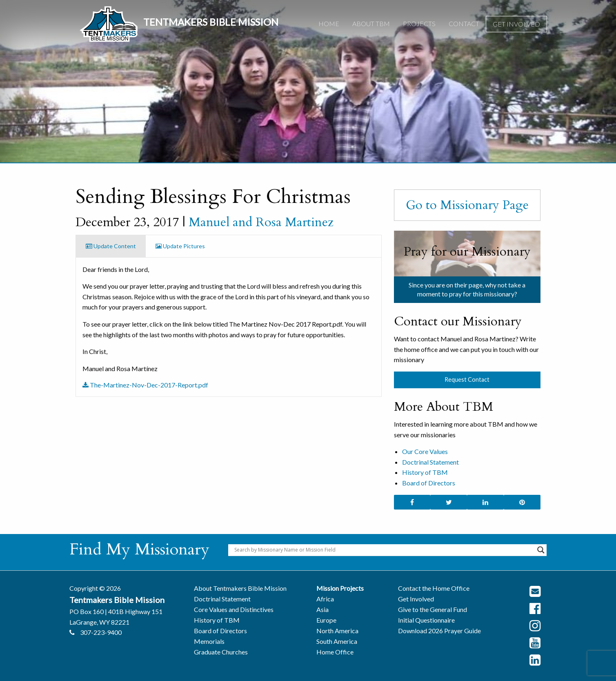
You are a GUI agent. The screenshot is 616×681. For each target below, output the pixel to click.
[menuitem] (329, 24)
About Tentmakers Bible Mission (240, 588)
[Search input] (384, 550)
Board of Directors (429, 483)
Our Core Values (425, 451)
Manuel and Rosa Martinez (261, 222)
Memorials (209, 641)
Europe (326, 620)
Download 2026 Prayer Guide (439, 631)
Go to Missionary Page (467, 205)
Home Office (335, 652)
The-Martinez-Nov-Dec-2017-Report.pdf (145, 385)
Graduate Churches (221, 652)
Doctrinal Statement (430, 462)
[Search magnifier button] (541, 550)
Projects (419, 23)
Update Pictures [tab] (180, 246)
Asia (322, 609)
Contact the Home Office (434, 588)
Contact (464, 23)
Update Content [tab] (111, 246)
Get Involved (516, 24)
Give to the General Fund (433, 609)
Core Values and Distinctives (234, 609)
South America (337, 641)
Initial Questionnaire (426, 620)
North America (337, 631)
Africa (325, 599)
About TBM (371, 23)
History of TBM (425, 472)
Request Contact (467, 379)
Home (329, 23)
